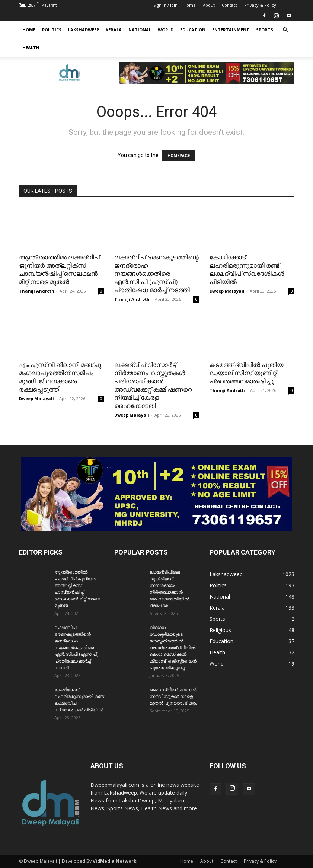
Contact (229, 5)
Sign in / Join (165, 5)
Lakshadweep (84, 30)
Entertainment (231, 30)
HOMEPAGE (179, 156)
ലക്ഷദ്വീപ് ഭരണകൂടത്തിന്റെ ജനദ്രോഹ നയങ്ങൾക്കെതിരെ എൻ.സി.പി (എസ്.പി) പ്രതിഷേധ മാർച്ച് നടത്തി (156, 274)
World (166, 30)
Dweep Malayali (227, 291)
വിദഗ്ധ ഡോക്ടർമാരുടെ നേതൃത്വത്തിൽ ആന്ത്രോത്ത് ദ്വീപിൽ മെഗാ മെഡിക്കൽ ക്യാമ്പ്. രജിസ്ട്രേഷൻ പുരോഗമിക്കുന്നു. (173, 648)
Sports (265, 30)
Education (193, 30)
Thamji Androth (37, 291)
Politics (52, 30)
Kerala (114, 30)
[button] (285, 30)
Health (31, 47)
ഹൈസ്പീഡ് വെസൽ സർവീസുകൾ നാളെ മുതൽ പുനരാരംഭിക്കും (173, 696)
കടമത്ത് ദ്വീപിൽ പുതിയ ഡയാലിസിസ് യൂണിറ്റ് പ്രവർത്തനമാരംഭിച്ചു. (246, 373)
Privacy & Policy (260, 5)
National (140, 30)
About (209, 5)
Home (190, 5)
